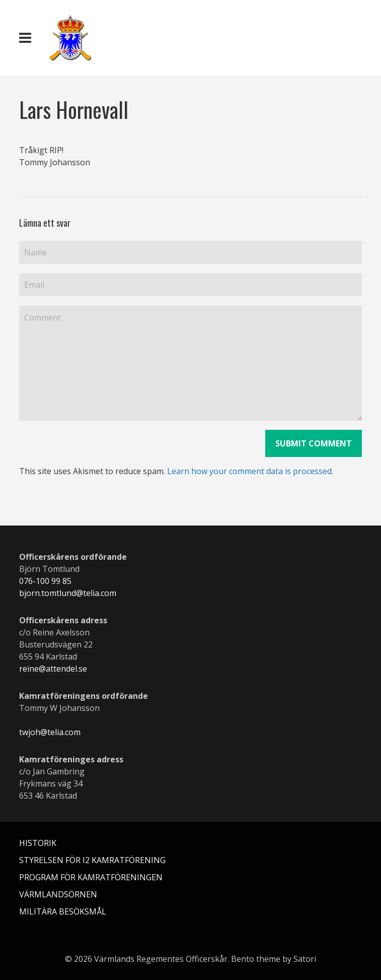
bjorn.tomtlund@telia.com (68, 593)
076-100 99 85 (45, 581)
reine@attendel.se (53, 669)
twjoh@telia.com (50, 732)
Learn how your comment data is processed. (250, 471)
